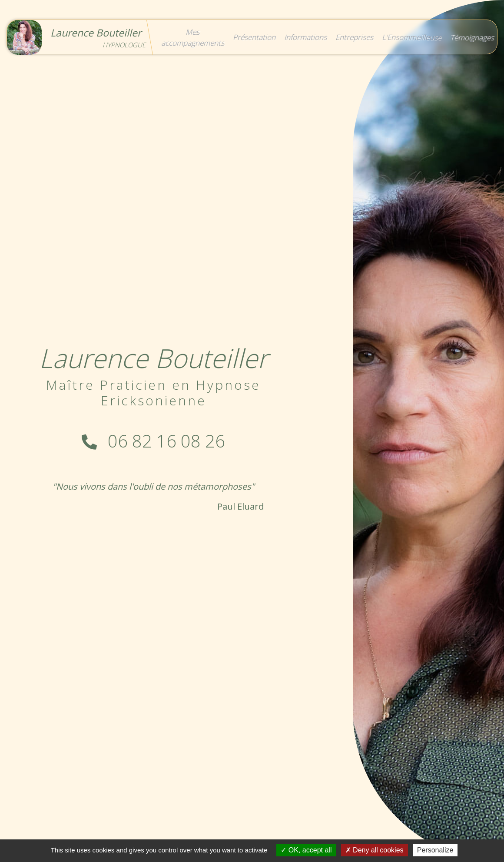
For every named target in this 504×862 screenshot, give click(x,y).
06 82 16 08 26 (153, 441)
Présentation (254, 37)
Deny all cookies (375, 850)
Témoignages (471, 37)
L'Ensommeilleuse (411, 37)
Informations (305, 37)
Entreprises (354, 37)
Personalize (435, 850)
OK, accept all (306, 850)
